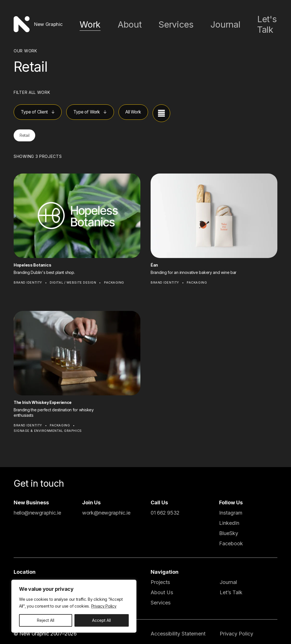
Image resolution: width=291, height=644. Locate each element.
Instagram (231, 508)
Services (195, 22)
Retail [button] (27, 130)
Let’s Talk (231, 588)
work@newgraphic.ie (106, 508)
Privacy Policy (104, 606)
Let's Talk (266, 22)
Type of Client (38, 108)
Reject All (46, 620)
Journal (230, 22)
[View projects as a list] (183, 108)
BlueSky (229, 528)
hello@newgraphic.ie (37, 508)
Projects (160, 577)
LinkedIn (229, 518)
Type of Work (99, 108)
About (161, 22)
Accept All (101, 620)
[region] (74, 606)
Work (131, 22)
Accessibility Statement (178, 629)
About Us (162, 588)
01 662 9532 (165, 508)
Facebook (231, 539)
